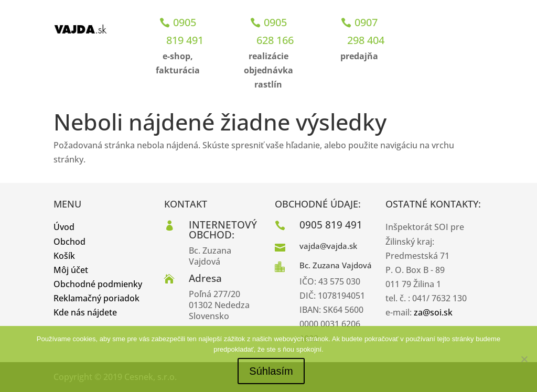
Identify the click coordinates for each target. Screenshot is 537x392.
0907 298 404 (366, 31)
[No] (524, 359)
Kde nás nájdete (85, 312)
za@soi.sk (433, 312)
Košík (64, 256)
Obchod (69, 242)
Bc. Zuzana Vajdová (336, 265)
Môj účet (71, 270)
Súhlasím (271, 371)
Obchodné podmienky (98, 284)
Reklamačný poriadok (96, 298)
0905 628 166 (275, 31)
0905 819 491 (185, 31)
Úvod (64, 227)
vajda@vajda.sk (328, 246)
